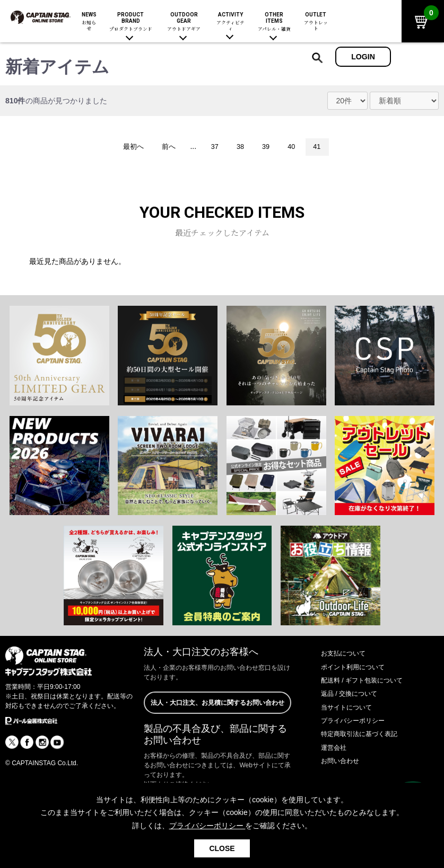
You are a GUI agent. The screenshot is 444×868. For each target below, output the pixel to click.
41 (325, 147)
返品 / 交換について (354, 695)
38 (241, 147)
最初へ (126, 147)
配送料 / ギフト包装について (369, 681)
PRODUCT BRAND (131, 22)
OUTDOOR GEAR (184, 22)
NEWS (89, 22)
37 (213, 147)
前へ (164, 147)
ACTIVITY (230, 22)
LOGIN (363, 57)
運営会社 (336, 748)
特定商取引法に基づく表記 (365, 735)
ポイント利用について (358, 668)
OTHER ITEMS (274, 22)
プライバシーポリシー (358, 722)
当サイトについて (351, 708)
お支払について (347, 654)
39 (269, 147)
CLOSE (222, 848)
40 (297, 147)
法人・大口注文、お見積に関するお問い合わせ (217, 710)
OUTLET (315, 22)
